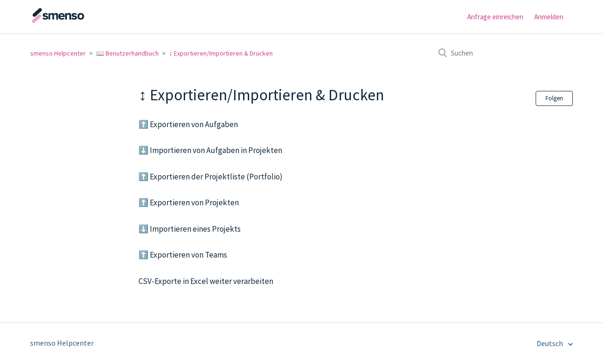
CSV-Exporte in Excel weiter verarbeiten (206, 281)
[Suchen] (502, 53)
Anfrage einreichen (495, 17)
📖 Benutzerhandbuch (127, 53)
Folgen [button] (554, 98)
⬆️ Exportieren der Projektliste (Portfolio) (211, 177)
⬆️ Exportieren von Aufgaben (188, 124)
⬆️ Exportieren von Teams (183, 255)
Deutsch (550, 343)
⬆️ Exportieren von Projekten (189, 202)
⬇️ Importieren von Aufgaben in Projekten (210, 150)
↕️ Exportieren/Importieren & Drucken (221, 53)
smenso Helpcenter (58, 53)
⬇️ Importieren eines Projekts (190, 229)
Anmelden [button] (549, 17)
